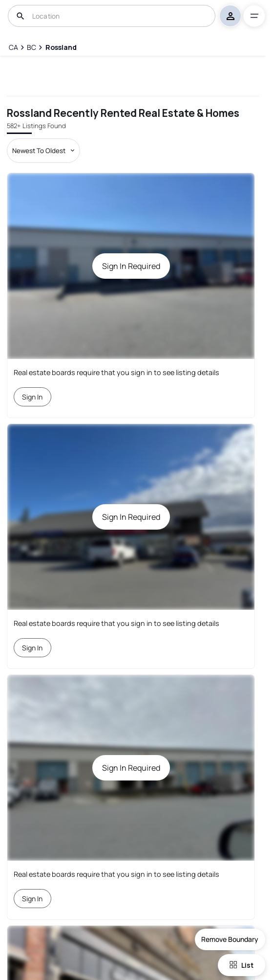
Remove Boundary (230, 939)
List (241, 965)
